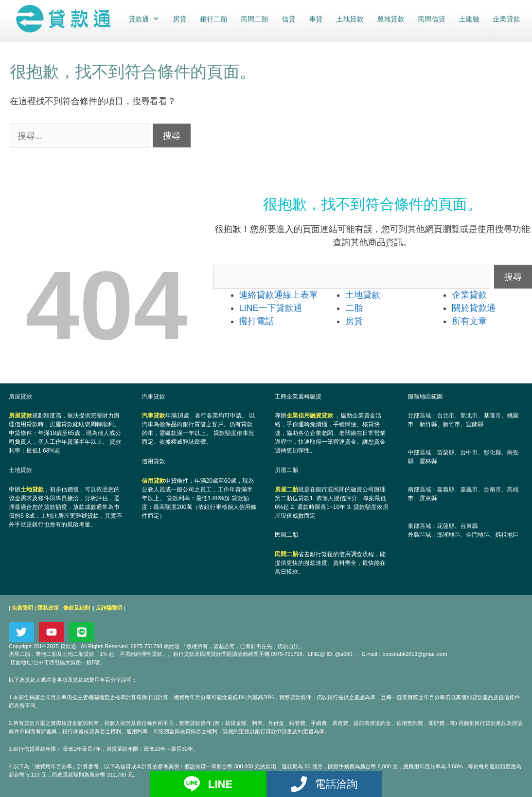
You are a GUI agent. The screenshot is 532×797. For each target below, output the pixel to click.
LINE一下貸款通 (271, 308)
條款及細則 (77, 608)
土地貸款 (350, 19)
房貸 (179, 19)
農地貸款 (390, 19)
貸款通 (147, 19)
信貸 (288, 19)
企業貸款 (506, 19)
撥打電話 (257, 321)
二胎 (354, 308)
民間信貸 (431, 19)
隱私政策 (48, 608)
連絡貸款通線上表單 (279, 295)
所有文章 (469, 321)
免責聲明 (22, 608)
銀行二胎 (213, 19)
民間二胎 (254, 19)
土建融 (469, 19)
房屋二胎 (286, 489)
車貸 (316, 19)
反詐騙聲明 (109, 608)
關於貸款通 (474, 308)
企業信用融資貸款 (310, 416)
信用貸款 (154, 481)
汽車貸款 (154, 416)
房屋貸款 (20, 416)
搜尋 (513, 276)
